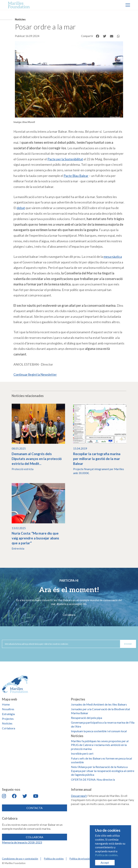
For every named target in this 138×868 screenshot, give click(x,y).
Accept (105, 863)
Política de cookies (106, 855)
